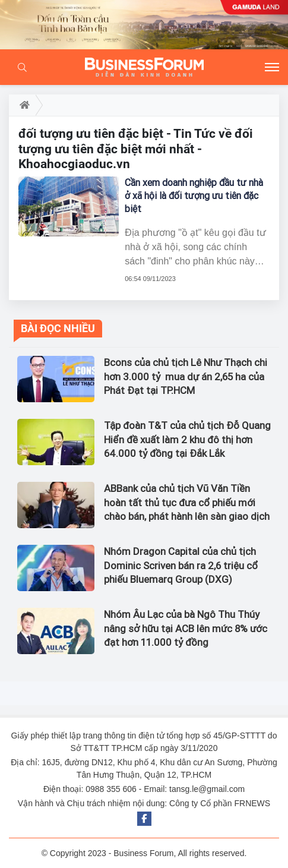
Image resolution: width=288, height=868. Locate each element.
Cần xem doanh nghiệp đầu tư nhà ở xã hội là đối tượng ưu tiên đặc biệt (194, 196)
